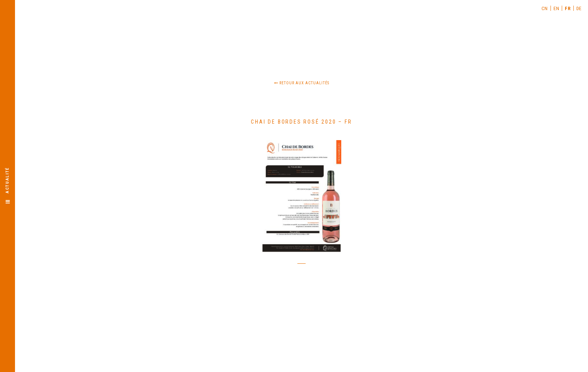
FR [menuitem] (568, 8)
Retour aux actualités (302, 83)
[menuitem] (545, 8)
